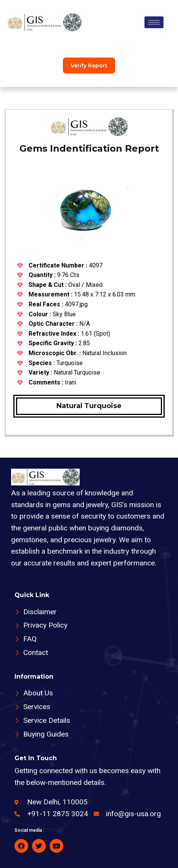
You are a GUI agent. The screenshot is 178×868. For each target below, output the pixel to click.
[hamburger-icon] (154, 22)
